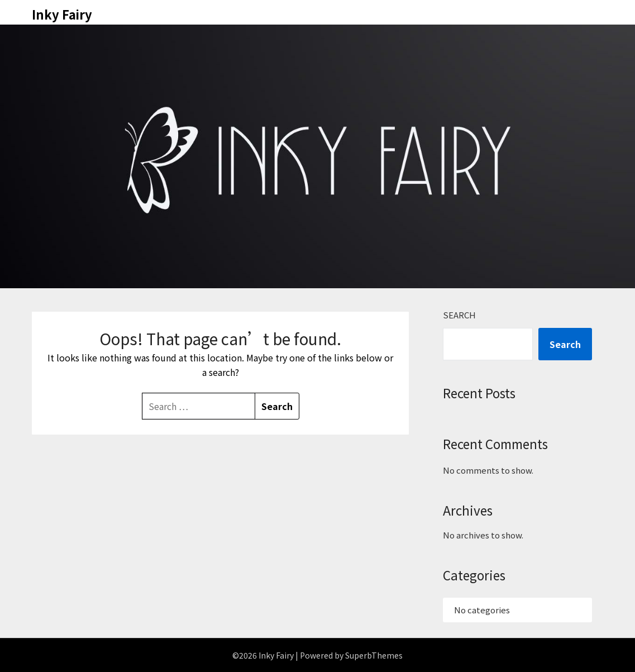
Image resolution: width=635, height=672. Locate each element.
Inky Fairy (62, 14)
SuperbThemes (374, 655)
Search (459, 315)
